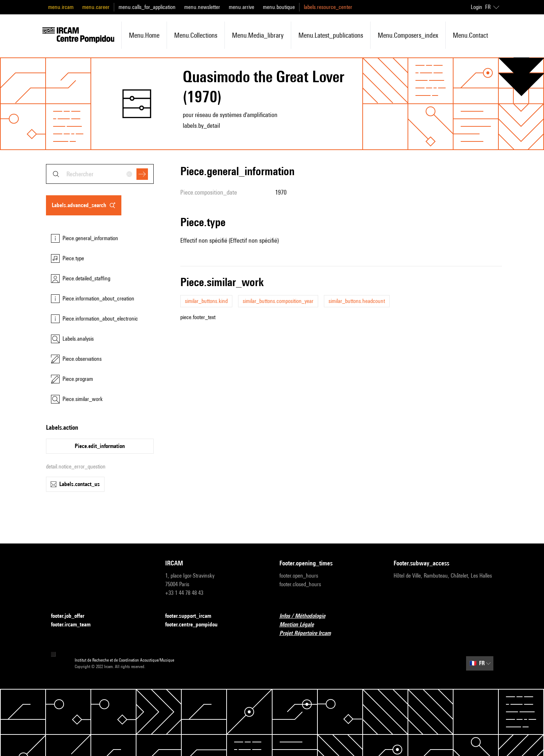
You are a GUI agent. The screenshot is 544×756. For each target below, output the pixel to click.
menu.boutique (279, 7)
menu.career (96, 7)
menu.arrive (241, 7)
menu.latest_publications (331, 35)
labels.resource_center (328, 7)
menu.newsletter (202, 7)
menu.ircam (61, 7)
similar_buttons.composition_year (278, 301)
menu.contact (470, 35)
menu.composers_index (408, 35)
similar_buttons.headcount (357, 301)
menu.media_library (258, 35)
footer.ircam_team (75, 625)
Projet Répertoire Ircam (309, 633)
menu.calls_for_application (147, 7)
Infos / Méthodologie (307, 616)
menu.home (144, 35)
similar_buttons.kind (206, 301)
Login (476, 7)
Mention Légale (301, 625)
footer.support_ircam (192, 616)
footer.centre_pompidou (196, 625)
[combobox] (100, 174)
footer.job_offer (72, 616)
